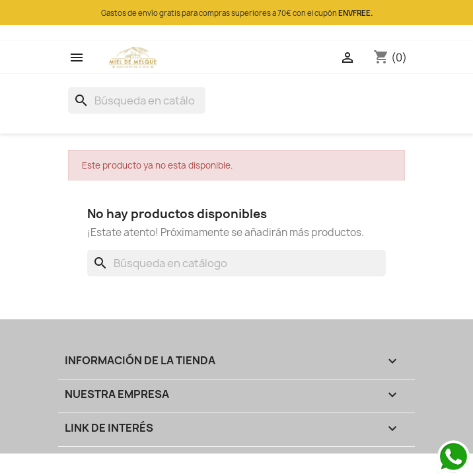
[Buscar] (137, 100)
